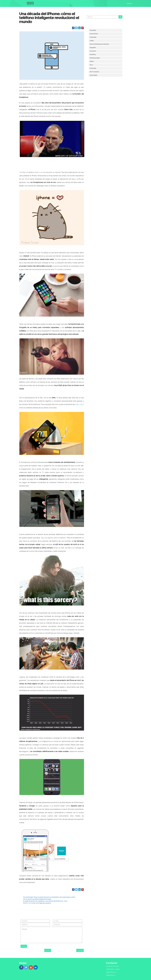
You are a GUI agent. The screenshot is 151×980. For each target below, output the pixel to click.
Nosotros (129, 4)
